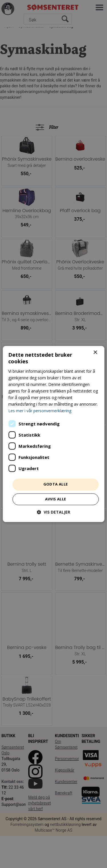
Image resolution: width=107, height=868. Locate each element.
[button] (53, 512)
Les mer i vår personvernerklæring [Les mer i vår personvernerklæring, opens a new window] (40, 411)
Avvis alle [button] (56, 499)
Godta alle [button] (56, 484)
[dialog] (53, 434)
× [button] (95, 353)
